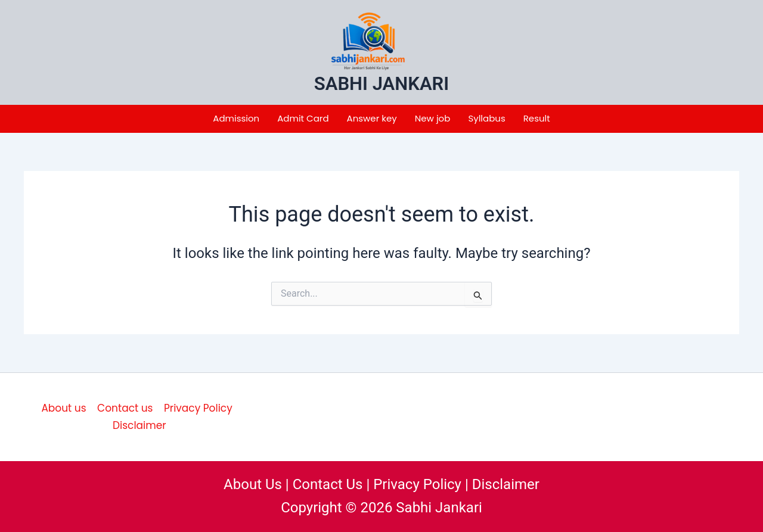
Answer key (372, 118)
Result (537, 118)
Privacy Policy (198, 408)
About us (63, 408)
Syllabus (486, 118)
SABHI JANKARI (381, 84)
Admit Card (303, 118)
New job (433, 118)
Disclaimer (139, 425)
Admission (236, 118)
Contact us (125, 408)
